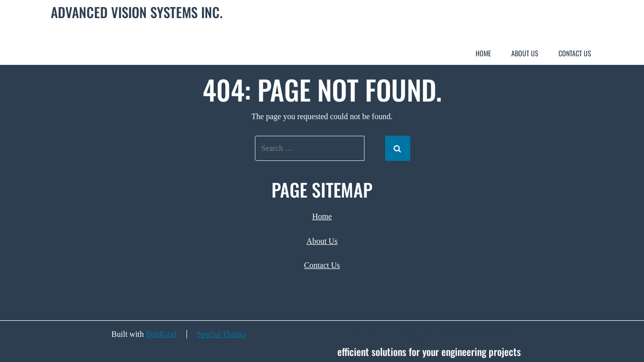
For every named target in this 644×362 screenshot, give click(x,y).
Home (483, 53)
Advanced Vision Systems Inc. (137, 13)
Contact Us (575, 53)
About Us (525, 53)
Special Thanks (222, 334)
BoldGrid (161, 334)
